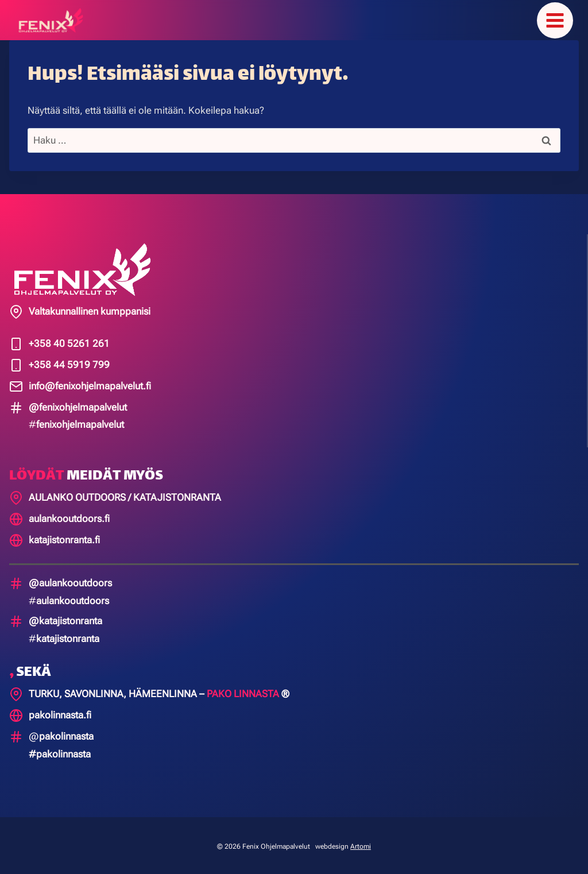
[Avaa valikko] (555, 19)
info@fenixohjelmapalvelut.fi (90, 384)
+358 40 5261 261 (69, 341)
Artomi (361, 844)
